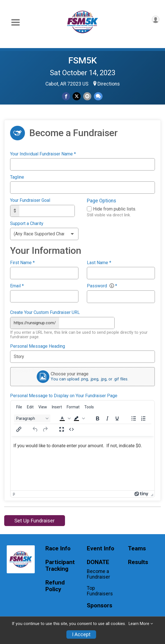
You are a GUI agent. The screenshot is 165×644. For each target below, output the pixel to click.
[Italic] (107, 418)
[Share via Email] (87, 96)
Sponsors (100, 605)
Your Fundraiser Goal (30, 200)
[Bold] (97, 418)
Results (138, 562)
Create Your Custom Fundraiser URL (45, 312)
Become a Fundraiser (98, 573)
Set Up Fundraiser (34, 520)
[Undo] (35, 428)
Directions (109, 84)
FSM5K (83, 60)
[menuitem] (19, 406)
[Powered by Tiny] (141, 493)
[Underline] (117, 418)
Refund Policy (55, 585)
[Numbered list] (143, 418)
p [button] (14, 493)
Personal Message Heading (38, 346)
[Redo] (45, 428)
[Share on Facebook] (66, 96)
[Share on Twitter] (77, 96)
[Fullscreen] (62, 428)
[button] (64, 418)
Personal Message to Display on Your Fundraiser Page (64, 395)
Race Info (58, 548)
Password (102, 286)
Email (17, 286)
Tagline (17, 177)
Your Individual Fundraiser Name (43, 154)
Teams (137, 548)
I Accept (81, 634)
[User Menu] (156, 19)
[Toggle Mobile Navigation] (15, 23)
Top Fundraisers (100, 590)
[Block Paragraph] (32, 418)
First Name (22, 262)
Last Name (99, 262)
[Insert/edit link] (19, 428)
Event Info (101, 548)
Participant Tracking (60, 565)
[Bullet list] (134, 418)
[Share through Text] (98, 96)
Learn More (139, 624)
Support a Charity (27, 223)
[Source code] (71, 428)
